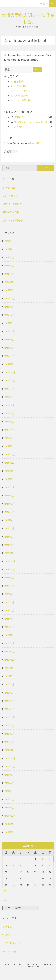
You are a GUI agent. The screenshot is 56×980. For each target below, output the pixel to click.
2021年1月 (9, 742)
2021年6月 (9, 701)
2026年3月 (9, 257)
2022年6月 (9, 602)
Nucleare (20, 967)
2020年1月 (9, 808)
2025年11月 (10, 290)
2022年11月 (10, 561)
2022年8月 (9, 586)
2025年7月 (9, 315)
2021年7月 (9, 693)
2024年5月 (9, 422)
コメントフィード (12, 943)
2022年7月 (9, 594)
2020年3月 (9, 791)
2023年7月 (9, 496)
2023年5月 (9, 512)
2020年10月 (10, 766)
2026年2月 (9, 266)
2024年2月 (9, 438)
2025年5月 (9, 331)
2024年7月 (9, 405)
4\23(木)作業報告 (19, 96)
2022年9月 (9, 578)
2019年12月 (10, 816)
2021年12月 (10, 652)
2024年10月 (10, 380)
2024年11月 (10, 372)
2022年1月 (9, 643)
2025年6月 (9, 323)
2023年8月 (9, 487)
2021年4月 (9, 717)
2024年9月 (9, 389)
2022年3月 (9, 627)
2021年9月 (9, 676)
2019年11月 (10, 824)
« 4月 (5, 891)
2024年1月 (9, 446)
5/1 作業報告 (17, 81)
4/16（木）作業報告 (21, 100)
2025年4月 (9, 340)
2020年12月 (10, 750)
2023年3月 (9, 528)
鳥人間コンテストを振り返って (31, 122)
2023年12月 (10, 454)
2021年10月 (10, 668)
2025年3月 (9, 348)
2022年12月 (10, 553)
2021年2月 (9, 734)
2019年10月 (10, 832)
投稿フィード (10, 935)
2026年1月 (9, 274)
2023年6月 (9, 504)
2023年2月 (9, 537)
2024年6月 (9, 413)
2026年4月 (9, 249)
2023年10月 (10, 471)
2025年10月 (10, 298)
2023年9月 (9, 479)
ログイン (7, 927)
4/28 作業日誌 (19, 86)
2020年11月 (10, 758)
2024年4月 (9, 430)
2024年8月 (9, 397)
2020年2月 (9, 799)
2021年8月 (9, 684)
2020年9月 (9, 775)
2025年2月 (9, 356)
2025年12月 (10, 282)
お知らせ (19, 126)
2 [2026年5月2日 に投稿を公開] (43, 859)
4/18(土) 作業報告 (20, 91)
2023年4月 (9, 520)
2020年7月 (9, 783)
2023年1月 (9, 545)
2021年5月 (9, 709)
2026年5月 (9, 241)
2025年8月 (9, 307)
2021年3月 (9, 725)
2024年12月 (10, 364)
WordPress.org (9, 952)
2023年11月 (10, 463)
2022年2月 (9, 635)
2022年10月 (10, 569)
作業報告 (19, 117)
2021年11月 (10, 660)
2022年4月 (9, 619)
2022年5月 (9, 610)
